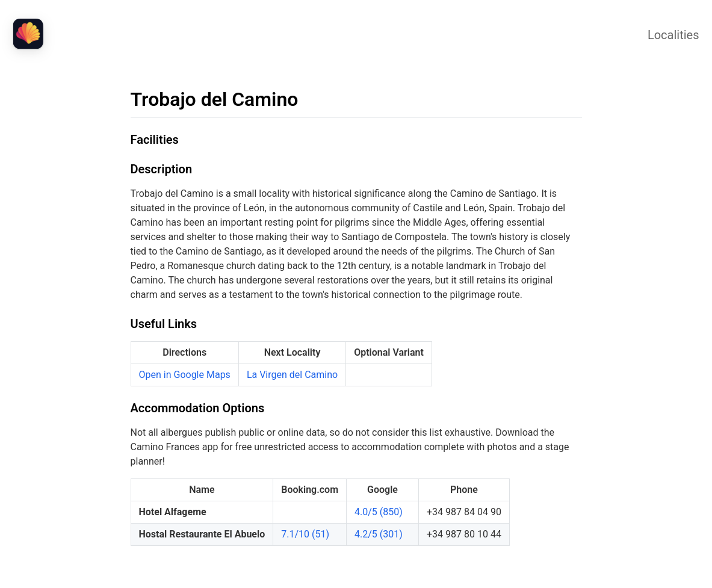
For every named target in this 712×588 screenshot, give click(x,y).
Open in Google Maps (185, 375)
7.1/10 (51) (305, 534)
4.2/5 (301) (379, 534)
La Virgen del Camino (292, 375)
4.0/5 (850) (379, 512)
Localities (673, 35)
